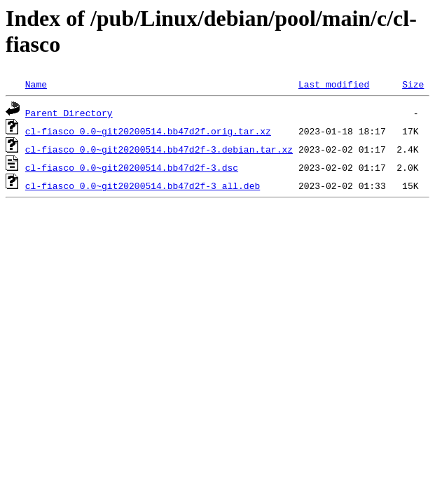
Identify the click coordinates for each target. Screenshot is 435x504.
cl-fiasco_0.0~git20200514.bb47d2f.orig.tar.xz (148, 131)
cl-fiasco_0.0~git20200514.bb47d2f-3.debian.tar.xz (159, 149)
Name (36, 84)
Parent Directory (69, 113)
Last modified (334, 84)
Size (413, 84)
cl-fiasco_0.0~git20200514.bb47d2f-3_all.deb (143, 185)
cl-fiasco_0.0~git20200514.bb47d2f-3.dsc (132, 167)
